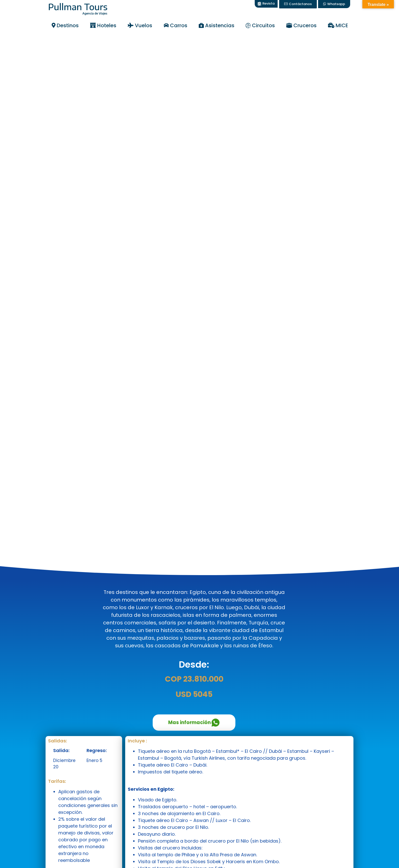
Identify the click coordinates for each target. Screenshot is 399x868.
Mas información (194, 723)
